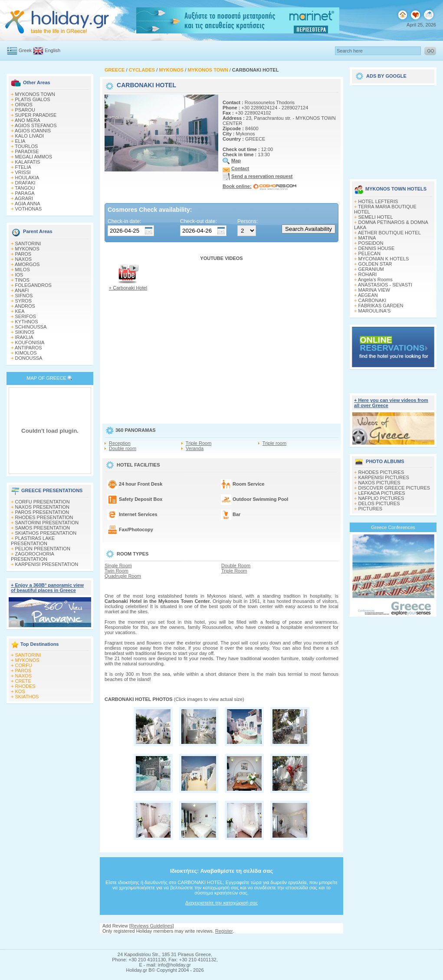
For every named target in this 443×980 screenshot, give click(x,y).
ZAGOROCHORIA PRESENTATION (32, 556)
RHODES (25, 686)
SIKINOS (25, 332)
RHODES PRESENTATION (44, 517)
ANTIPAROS (28, 348)
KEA (20, 311)
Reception (120, 443)
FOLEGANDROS (33, 285)
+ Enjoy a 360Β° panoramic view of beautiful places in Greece (47, 588)
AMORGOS (27, 264)
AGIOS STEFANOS (36, 125)
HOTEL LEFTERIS (378, 201)
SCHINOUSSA (31, 327)
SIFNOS (24, 296)
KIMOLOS (26, 353)
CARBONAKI (372, 300)
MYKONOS (27, 249)
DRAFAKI (25, 183)
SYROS (24, 301)
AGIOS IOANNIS (33, 131)
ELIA (20, 141)
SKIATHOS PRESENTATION (46, 533)
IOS (19, 275)
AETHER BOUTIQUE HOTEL (389, 233)
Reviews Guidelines (152, 926)
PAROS (23, 254)
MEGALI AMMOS (34, 157)
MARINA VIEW (374, 290)
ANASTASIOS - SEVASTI (385, 285)
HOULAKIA (27, 178)
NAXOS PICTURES (379, 483)
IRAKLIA (24, 337)
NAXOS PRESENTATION (43, 507)
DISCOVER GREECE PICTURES (394, 488)
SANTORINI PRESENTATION (47, 523)
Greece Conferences (393, 527)
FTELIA (23, 167)
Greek (25, 50)
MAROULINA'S (375, 311)
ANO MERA (28, 120)
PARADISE (27, 151)
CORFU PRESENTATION (43, 502)
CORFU (24, 665)
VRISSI (23, 172)
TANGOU (25, 188)
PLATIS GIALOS (33, 99)
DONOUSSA (29, 358)
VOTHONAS (29, 209)
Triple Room (199, 443)
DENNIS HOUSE (377, 248)
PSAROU (25, 110)
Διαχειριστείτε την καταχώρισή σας (221, 903)
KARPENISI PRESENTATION (47, 564)
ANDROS (25, 306)
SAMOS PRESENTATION (43, 528)
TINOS (22, 280)
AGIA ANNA (28, 204)
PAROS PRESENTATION (42, 512)
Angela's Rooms (375, 280)
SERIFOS (26, 316)
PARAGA (25, 193)
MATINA (367, 238)
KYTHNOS (27, 322)
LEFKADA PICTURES (382, 493)
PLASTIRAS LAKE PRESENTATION (33, 541)
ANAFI (22, 290)
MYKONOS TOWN (35, 94)
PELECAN (369, 253)
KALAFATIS (28, 162)
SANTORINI (28, 243)
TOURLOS (26, 146)
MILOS (23, 270)
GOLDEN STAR (375, 264)
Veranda (195, 448)
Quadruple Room (123, 576)
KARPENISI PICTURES (384, 477)
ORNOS (24, 105)
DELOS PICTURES (379, 503)
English (53, 50)
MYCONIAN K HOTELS (384, 259)
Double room (123, 448)
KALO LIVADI (30, 136)
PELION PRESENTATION (43, 549)
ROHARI (368, 274)
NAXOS (24, 259)
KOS (20, 691)
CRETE (23, 681)
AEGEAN (368, 295)
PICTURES (371, 509)
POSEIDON (371, 243)
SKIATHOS (27, 697)
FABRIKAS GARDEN (381, 306)
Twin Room (116, 571)
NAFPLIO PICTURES (381, 498)
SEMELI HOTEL (376, 217)
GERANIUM (371, 269)
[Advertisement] (393, 129)
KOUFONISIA (30, 342)
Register (224, 931)
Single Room (118, 566)
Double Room (236, 566)
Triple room (274, 443)
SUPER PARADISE (36, 115)
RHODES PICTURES (381, 472)
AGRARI (24, 198)
